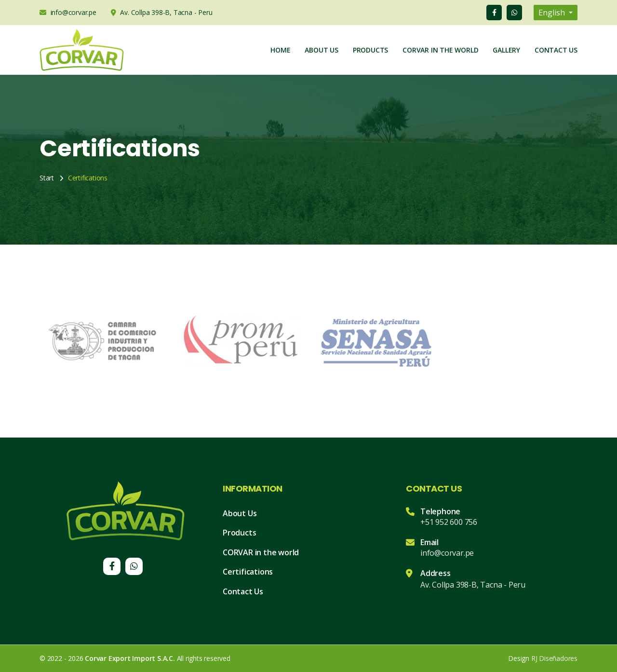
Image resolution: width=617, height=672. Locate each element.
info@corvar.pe (447, 553)
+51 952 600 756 (449, 522)
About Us (321, 50)
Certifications (248, 572)
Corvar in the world (440, 50)
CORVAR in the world (261, 552)
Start (47, 178)
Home (280, 50)
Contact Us (556, 50)
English (553, 13)
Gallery (506, 50)
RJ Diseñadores (554, 658)
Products (370, 50)
